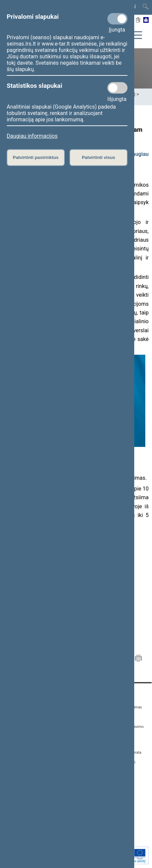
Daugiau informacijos (32, 136)
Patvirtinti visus (98, 157)
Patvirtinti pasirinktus (36, 157)
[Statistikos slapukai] (117, 88)
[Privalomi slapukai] (117, 19)
